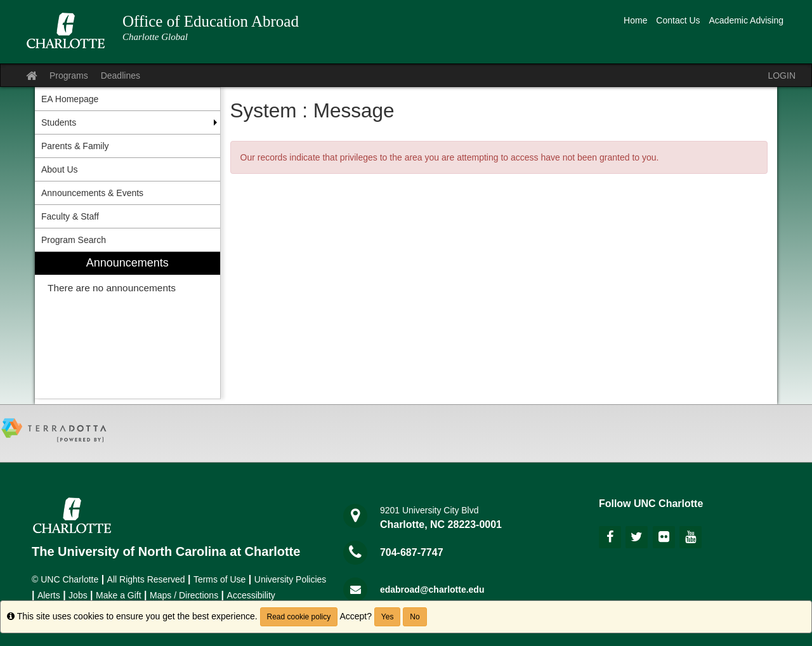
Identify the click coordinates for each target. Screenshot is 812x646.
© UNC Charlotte (65, 579)
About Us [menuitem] (60, 169)
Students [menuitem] (59, 122)
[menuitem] (128, 325)
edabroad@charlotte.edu (432, 590)
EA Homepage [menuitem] (70, 99)
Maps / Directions (184, 595)
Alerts (49, 595)
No (415, 617)
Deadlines (121, 76)
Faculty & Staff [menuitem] (70, 216)
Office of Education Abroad (211, 21)
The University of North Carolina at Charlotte (166, 551)
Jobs (78, 595)
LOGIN (782, 76)
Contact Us (678, 20)
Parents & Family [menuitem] (75, 146)
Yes (388, 617)
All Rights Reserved (146, 579)
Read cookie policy (299, 617)
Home (635, 20)
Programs (69, 76)
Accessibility (251, 595)
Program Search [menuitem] (74, 240)
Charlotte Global (155, 37)
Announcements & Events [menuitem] (92, 193)
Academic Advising (746, 20)
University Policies (291, 579)
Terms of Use (219, 579)
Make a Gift (119, 595)
